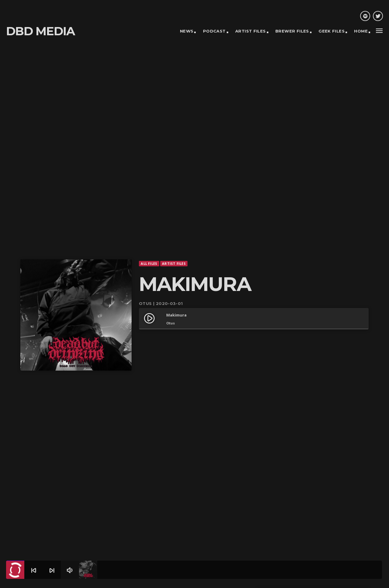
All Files (149, 241)
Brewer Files (292, 31)
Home (361, 31)
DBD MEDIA (40, 31)
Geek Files (332, 31)
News (187, 31)
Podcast (214, 31)
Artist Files (251, 31)
